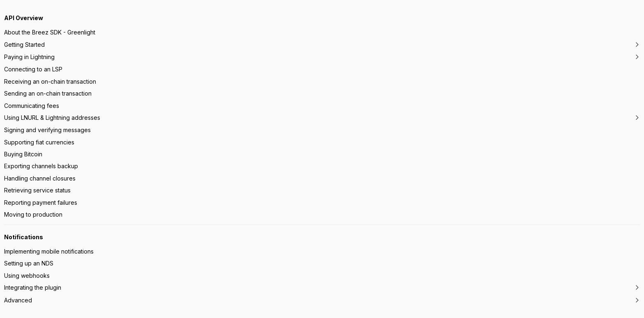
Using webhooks (27, 276)
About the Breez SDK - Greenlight (50, 32)
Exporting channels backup (41, 166)
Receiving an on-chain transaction (50, 81)
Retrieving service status (37, 190)
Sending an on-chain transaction (48, 93)
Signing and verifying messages (47, 130)
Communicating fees (32, 106)
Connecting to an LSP (33, 69)
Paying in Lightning (29, 57)
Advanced (18, 300)
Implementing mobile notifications (49, 251)
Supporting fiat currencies (39, 142)
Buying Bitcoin (23, 154)
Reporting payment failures (41, 202)
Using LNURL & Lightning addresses (52, 118)
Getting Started (24, 45)
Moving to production (33, 214)
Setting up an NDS (29, 263)
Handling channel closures (40, 178)
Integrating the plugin (33, 287)
